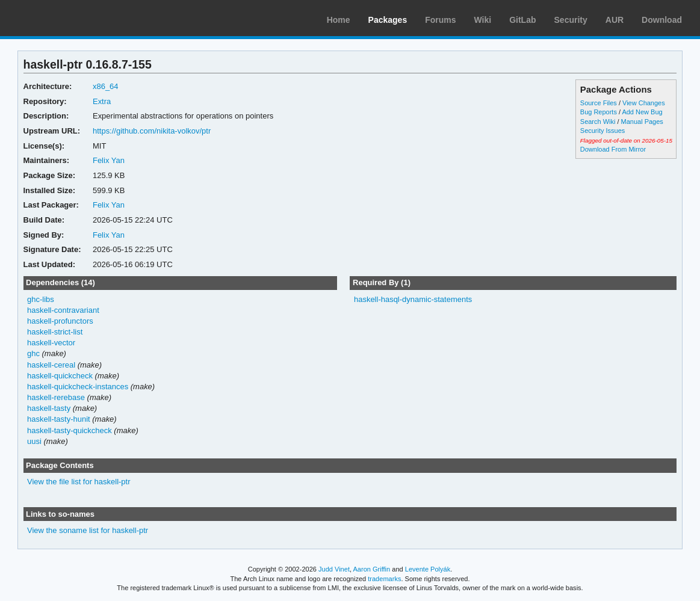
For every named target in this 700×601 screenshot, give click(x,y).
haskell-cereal (51, 365)
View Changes (644, 103)
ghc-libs (41, 299)
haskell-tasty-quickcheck (70, 430)
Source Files (599, 103)
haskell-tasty (49, 408)
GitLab (522, 20)
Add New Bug (642, 112)
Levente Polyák (428, 569)
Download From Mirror (613, 149)
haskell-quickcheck (60, 376)
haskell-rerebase (56, 397)
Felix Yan (109, 160)
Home (339, 20)
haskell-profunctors (60, 321)
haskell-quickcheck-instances (78, 387)
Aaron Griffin (371, 569)
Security (571, 20)
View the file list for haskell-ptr (79, 482)
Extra (102, 101)
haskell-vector (51, 343)
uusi (34, 441)
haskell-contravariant (63, 310)
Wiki (483, 20)
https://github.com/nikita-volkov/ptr (152, 131)
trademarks (384, 579)
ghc (33, 353)
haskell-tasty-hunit (59, 419)
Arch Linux (66, 18)
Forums (440, 20)
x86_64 (106, 86)
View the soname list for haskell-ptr (88, 530)
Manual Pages (642, 122)
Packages (388, 20)
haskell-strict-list (55, 332)
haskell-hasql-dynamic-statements (413, 299)
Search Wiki (598, 122)
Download (662, 20)
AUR (615, 20)
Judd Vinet (334, 569)
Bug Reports (599, 112)
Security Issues (602, 131)
